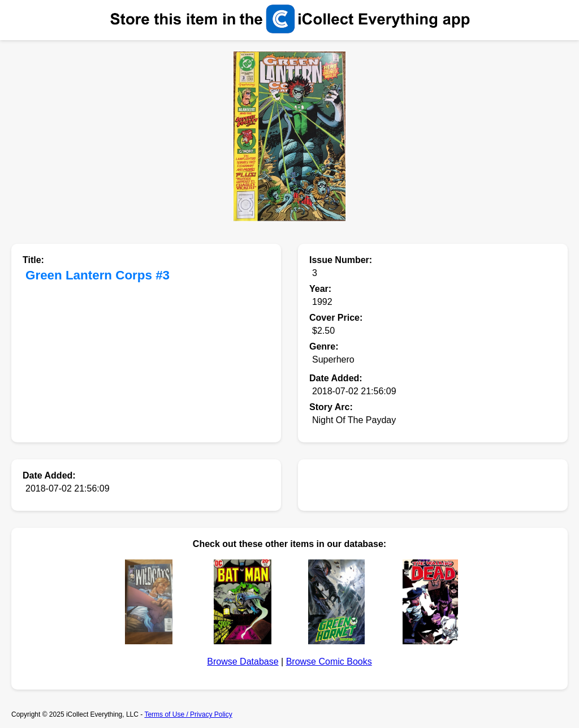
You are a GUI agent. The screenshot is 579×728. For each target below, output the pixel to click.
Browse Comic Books (329, 662)
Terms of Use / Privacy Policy (188, 714)
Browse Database (243, 662)
